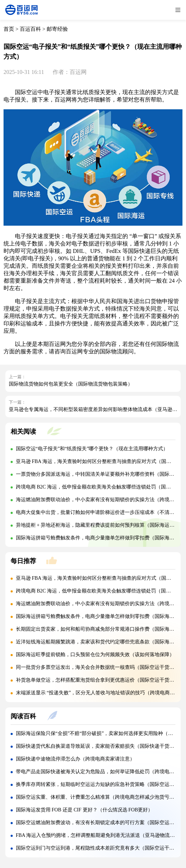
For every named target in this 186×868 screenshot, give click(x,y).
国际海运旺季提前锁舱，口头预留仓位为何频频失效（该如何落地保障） (95, 655)
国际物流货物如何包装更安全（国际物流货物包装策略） (71, 384)
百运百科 (30, 29)
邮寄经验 (57, 29)
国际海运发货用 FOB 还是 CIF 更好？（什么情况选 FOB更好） (85, 810)
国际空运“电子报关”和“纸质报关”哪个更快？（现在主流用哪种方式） (92, 449)
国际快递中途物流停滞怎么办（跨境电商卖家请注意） (75, 759)
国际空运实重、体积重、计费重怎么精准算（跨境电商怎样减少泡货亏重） (98, 797)
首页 (9, 29)
